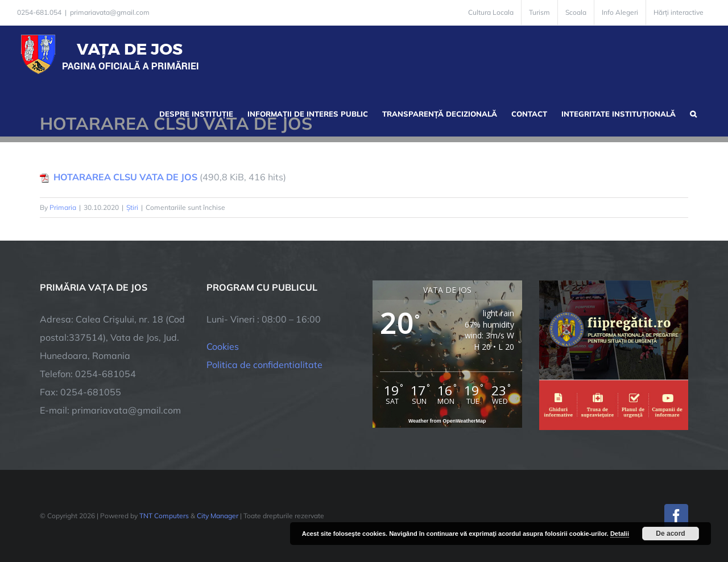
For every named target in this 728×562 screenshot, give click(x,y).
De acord (670, 534)
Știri (132, 207)
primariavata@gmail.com (110, 12)
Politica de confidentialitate (264, 365)
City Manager (218, 516)
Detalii (620, 534)
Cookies (223, 346)
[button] (693, 113)
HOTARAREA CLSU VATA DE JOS (125, 177)
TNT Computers (164, 516)
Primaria (63, 207)
